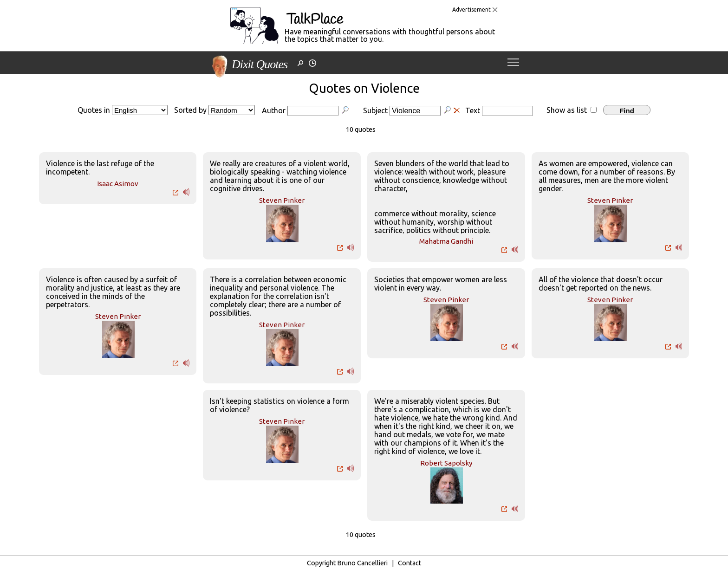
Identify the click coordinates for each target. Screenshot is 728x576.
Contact (409, 563)
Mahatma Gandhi (446, 241)
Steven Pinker (282, 200)
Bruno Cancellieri (362, 563)
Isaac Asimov (118, 184)
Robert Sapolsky (446, 463)
